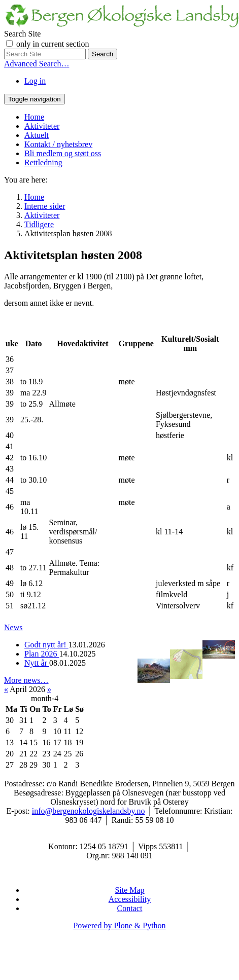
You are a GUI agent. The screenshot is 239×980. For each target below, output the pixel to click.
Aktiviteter (42, 126)
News (13, 627)
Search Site (22, 34)
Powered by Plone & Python (119, 925)
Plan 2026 (42, 654)
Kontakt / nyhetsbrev (58, 144)
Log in (35, 81)
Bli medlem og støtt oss (63, 153)
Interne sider (45, 206)
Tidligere (39, 224)
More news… (26, 680)
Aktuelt (37, 135)
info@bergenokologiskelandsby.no (89, 811)
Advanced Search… (37, 64)
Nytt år (37, 663)
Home (34, 117)
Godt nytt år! (46, 645)
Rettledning (43, 162)
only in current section (53, 44)
